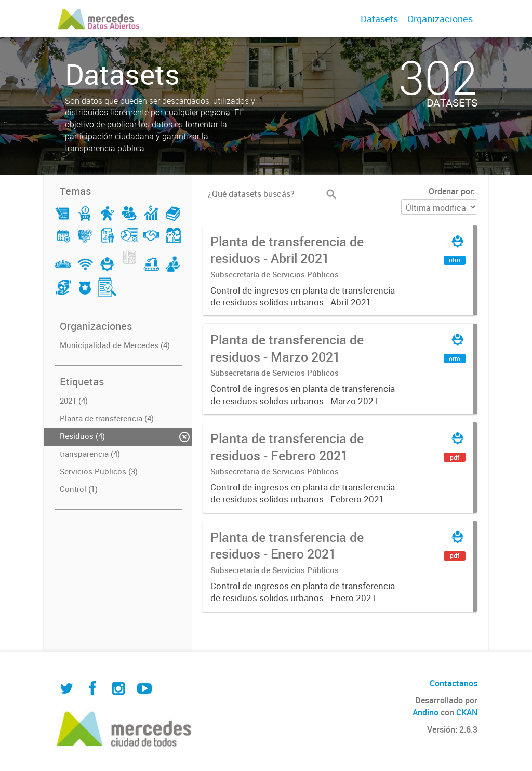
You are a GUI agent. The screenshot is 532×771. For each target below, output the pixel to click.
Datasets (379, 19)
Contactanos (454, 683)
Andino (425, 712)
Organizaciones (440, 19)
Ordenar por (451, 191)
